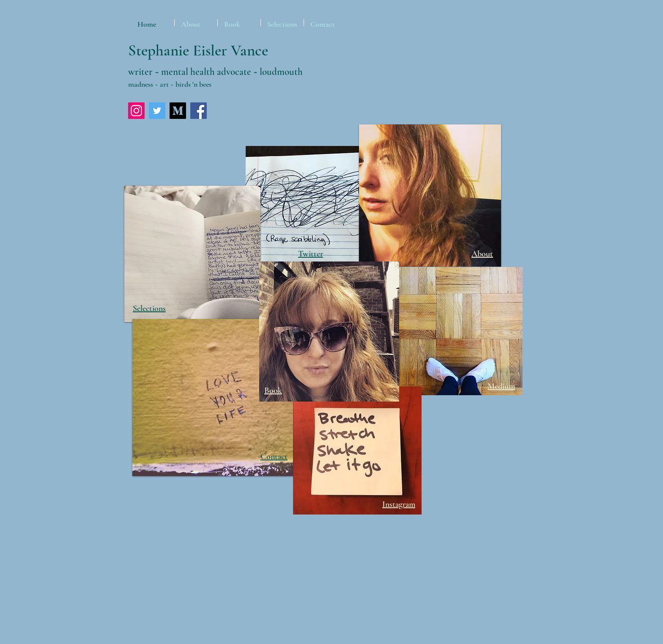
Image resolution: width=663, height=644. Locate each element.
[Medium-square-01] (178, 111)
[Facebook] (199, 111)
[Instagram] (136, 111)
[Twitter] (157, 111)
